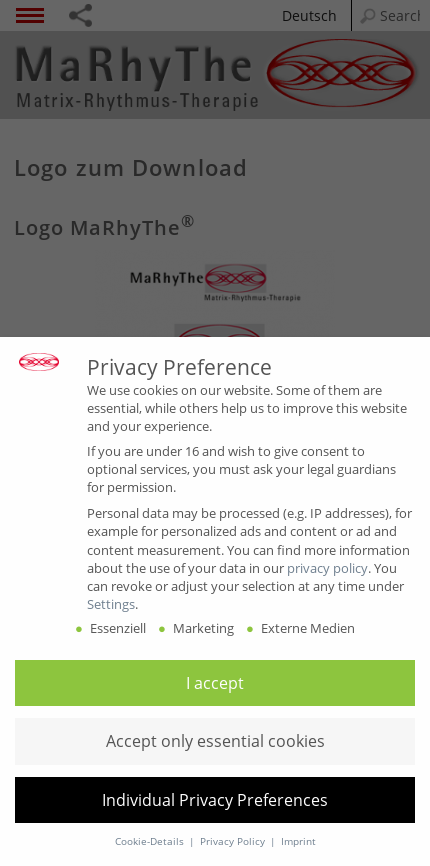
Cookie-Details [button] (151, 841)
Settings (111, 604)
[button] (215, 683)
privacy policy (327, 568)
